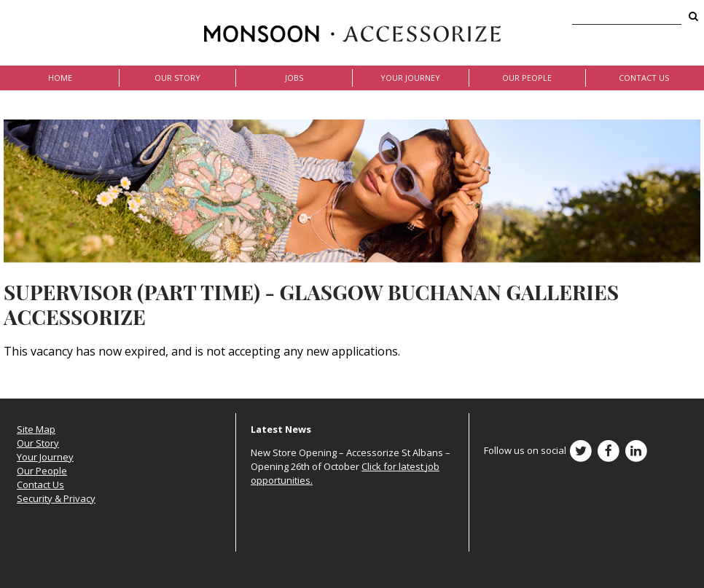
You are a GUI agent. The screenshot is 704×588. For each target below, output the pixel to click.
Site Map (36, 429)
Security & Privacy (56, 498)
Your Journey (410, 78)
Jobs (294, 78)
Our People (527, 78)
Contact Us (644, 78)
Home (60, 78)
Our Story (177, 78)
